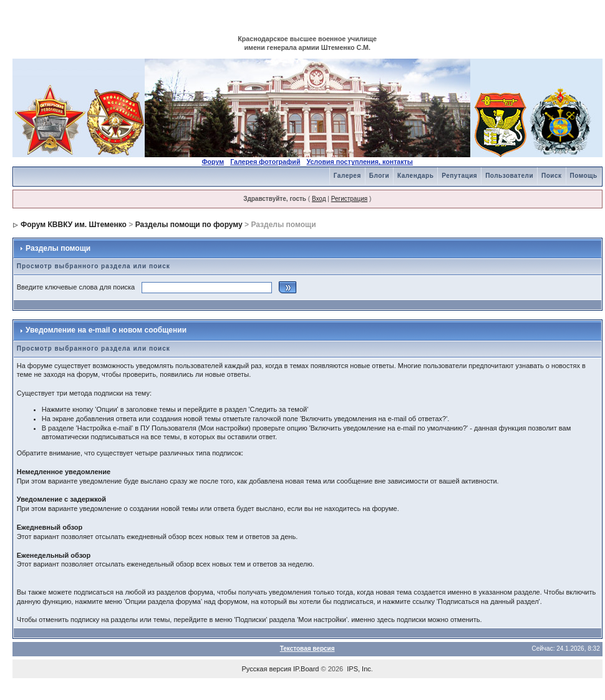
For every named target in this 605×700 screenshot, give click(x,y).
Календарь (415, 176)
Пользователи (509, 176)
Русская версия (267, 669)
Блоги (379, 176)
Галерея (347, 176)
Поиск (552, 176)
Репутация (459, 176)
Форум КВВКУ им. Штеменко (74, 225)
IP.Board (306, 669)
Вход (319, 199)
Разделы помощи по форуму (189, 225)
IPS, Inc (359, 669)
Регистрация (349, 199)
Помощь (584, 176)
